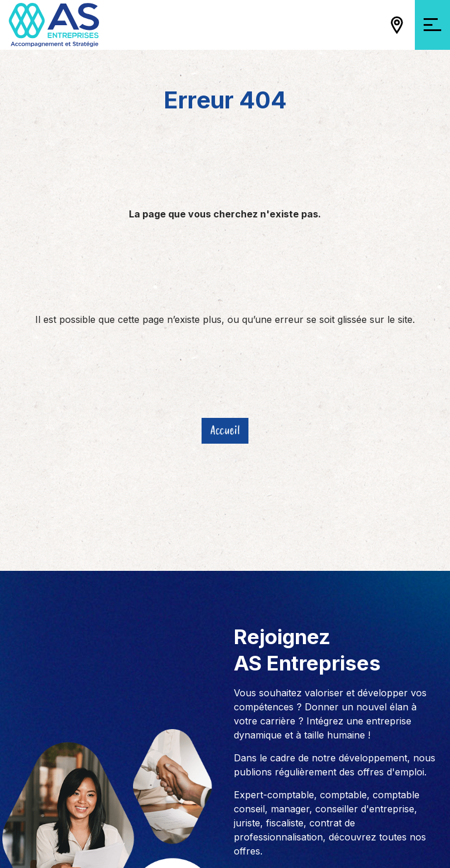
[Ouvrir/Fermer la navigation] (432, 25)
